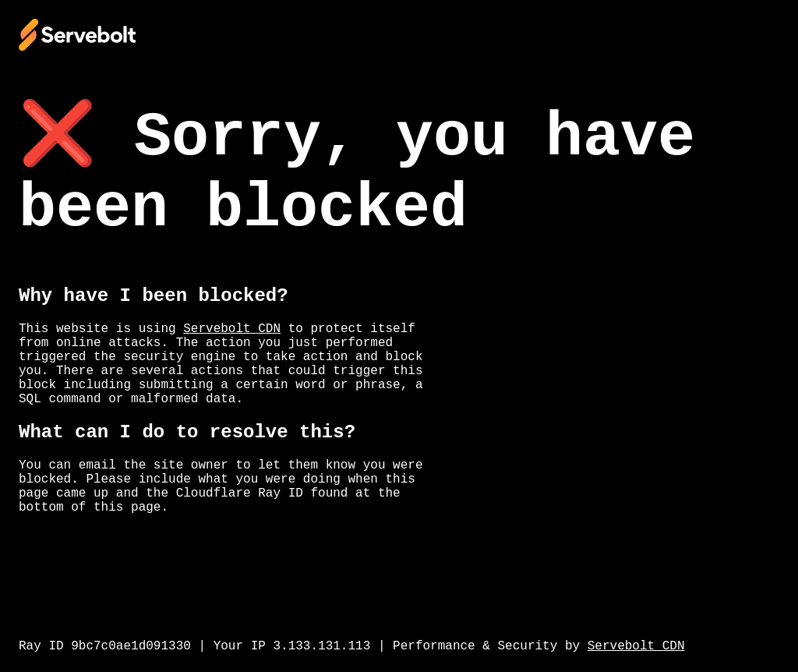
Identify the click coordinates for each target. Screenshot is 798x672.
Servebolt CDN (232, 329)
